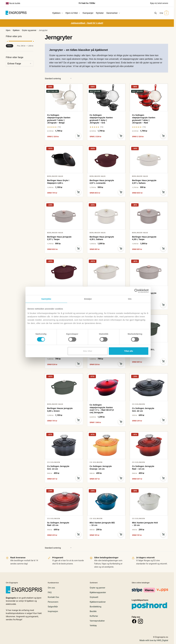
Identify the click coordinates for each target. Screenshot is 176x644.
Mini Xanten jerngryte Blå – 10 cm (102, 524)
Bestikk (93, 611)
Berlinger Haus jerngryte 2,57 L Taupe (59, 238)
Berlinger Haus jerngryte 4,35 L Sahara (102, 238)
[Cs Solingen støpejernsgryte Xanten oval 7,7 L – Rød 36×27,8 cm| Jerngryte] (106, 387)
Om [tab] (130, 299)
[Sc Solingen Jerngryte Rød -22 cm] (64, 502)
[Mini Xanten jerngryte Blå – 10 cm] (106, 502)
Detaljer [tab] (88, 299)
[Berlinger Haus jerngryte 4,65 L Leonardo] (64, 272)
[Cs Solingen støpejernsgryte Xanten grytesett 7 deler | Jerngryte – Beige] (64, 97)
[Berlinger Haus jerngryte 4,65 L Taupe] (149, 272)
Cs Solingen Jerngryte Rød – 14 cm (143, 467)
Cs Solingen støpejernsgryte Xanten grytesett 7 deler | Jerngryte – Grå (101, 119)
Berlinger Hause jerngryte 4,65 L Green (60, 409)
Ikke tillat (88, 351)
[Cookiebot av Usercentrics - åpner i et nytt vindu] (136, 291)
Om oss (51, 588)
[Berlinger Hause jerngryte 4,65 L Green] (64, 387)
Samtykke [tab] (46, 299)
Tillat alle (129, 351)
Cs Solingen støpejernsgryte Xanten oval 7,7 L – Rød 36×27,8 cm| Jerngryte (102, 409)
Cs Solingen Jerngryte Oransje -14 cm (101, 467)
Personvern (53, 602)
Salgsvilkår (53, 607)
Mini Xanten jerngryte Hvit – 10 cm (145, 524)
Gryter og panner (29, 30)
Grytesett (94, 597)
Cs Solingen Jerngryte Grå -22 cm (143, 409)
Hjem (8, 30)
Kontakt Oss (53, 597)
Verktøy (93, 626)
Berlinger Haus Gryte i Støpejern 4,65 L (58, 182)
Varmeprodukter (97, 621)
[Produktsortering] (58, 79)
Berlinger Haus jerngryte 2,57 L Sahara (144, 182)
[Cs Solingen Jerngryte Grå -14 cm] (64, 445)
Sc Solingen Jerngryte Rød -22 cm (58, 524)
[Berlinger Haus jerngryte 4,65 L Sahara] (106, 272)
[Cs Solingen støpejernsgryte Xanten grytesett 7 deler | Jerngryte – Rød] (149, 97)
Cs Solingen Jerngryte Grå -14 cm (58, 467)
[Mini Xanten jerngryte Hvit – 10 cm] (149, 502)
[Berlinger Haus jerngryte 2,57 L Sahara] (149, 159)
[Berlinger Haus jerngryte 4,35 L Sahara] (106, 216)
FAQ (50, 592)
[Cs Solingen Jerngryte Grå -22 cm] (149, 387)
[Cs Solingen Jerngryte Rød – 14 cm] (149, 445)
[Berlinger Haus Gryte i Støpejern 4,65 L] (64, 159)
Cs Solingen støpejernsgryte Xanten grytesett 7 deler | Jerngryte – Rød (144, 119)
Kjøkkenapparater (98, 592)
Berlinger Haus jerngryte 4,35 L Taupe (144, 238)
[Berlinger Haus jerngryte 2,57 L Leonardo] (106, 159)
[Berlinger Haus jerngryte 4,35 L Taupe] (149, 216)
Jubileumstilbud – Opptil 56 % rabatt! (87, 23)
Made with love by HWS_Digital (154, 640)
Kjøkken (16, 30)
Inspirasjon (53, 611)
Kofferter (94, 616)
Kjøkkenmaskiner (98, 602)
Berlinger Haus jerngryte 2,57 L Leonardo (102, 182)
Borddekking (96, 607)
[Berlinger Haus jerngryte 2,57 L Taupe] (64, 216)
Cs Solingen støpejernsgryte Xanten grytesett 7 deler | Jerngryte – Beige (59, 119)
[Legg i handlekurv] (78, 136)
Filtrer (10, 46)
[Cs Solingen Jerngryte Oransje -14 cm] (106, 445)
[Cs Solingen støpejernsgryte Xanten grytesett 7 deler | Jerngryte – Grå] (106, 97)
